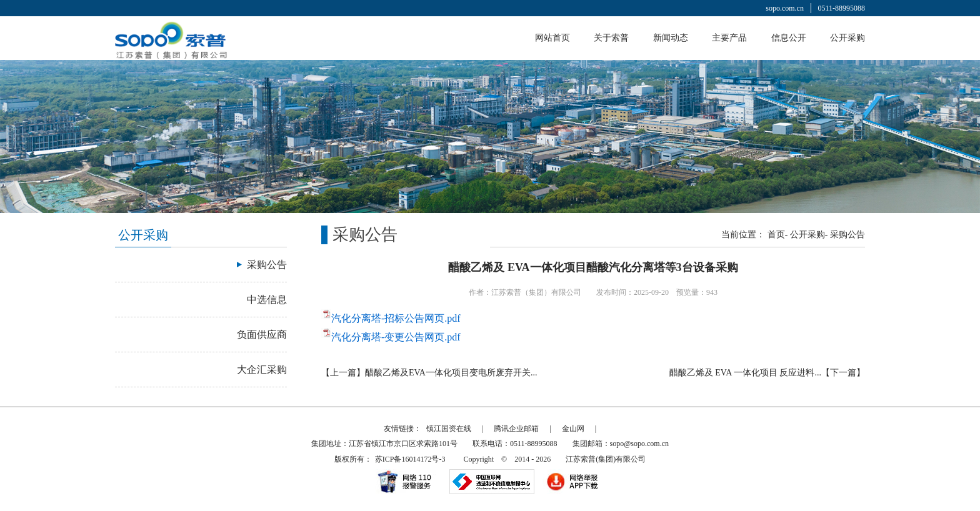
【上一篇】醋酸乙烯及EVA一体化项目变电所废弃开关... (429, 373)
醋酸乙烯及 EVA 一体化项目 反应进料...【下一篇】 (767, 373)
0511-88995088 (841, 8)
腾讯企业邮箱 (516, 429)
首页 (776, 235)
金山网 (573, 429)
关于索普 (611, 38)
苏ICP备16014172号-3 (410, 459)
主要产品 (729, 38)
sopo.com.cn (785, 8)
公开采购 (847, 38)
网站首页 (552, 38)
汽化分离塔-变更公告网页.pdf (396, 337)
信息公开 (789, 38)
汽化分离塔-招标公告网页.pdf (396, 318)
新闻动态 (671, 38)
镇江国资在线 (449, 429)
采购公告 (847, 235)
